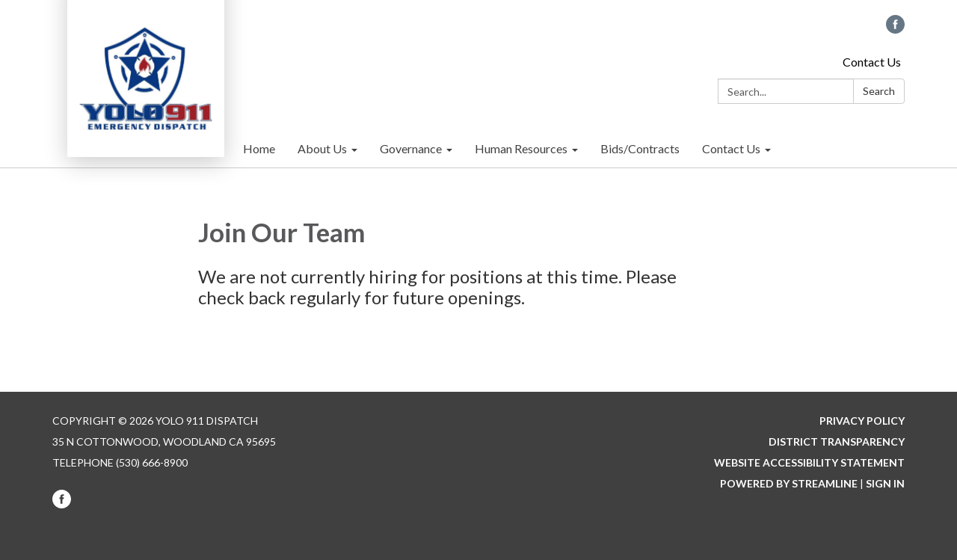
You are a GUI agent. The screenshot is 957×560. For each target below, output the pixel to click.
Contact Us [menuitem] (731, 148)
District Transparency (837, 441)
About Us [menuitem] (322, 148)
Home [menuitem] (259, 148)
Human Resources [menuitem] (521, 148)
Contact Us (872, 62)
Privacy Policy (862, 421)
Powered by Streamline (789, 483)
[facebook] (895, 29)
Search (879, 91)
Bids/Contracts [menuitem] (640, 148)
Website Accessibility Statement (809, 462)
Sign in (885, 483)
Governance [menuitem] (411, 148)
